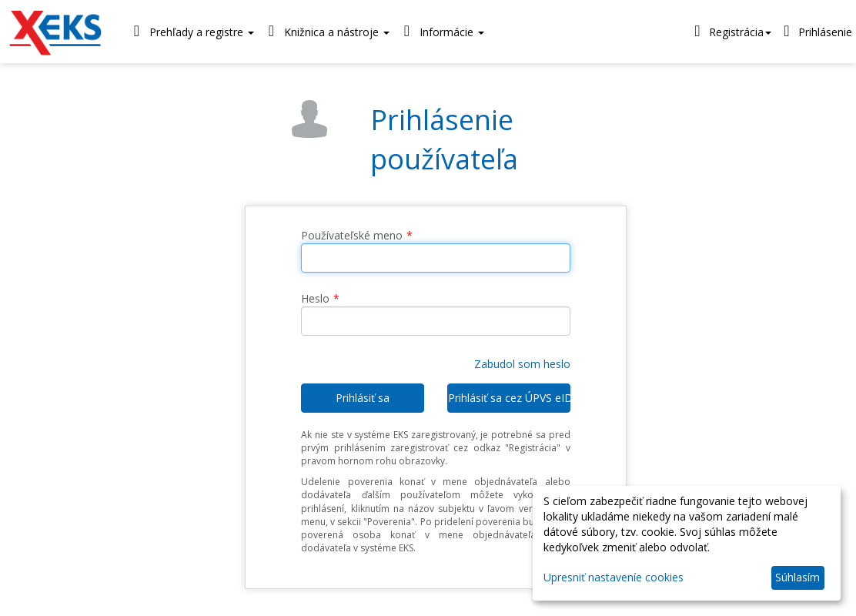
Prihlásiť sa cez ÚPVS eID (509, 398)
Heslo (315, 298)
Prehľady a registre (191, 31)
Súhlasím (797, 577)
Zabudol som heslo (522, 364)
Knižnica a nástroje (326, 31)
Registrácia (731, 31)
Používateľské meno (352, 235)
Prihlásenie (816, 31)
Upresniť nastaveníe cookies (614, 577)
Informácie (441, 31)
